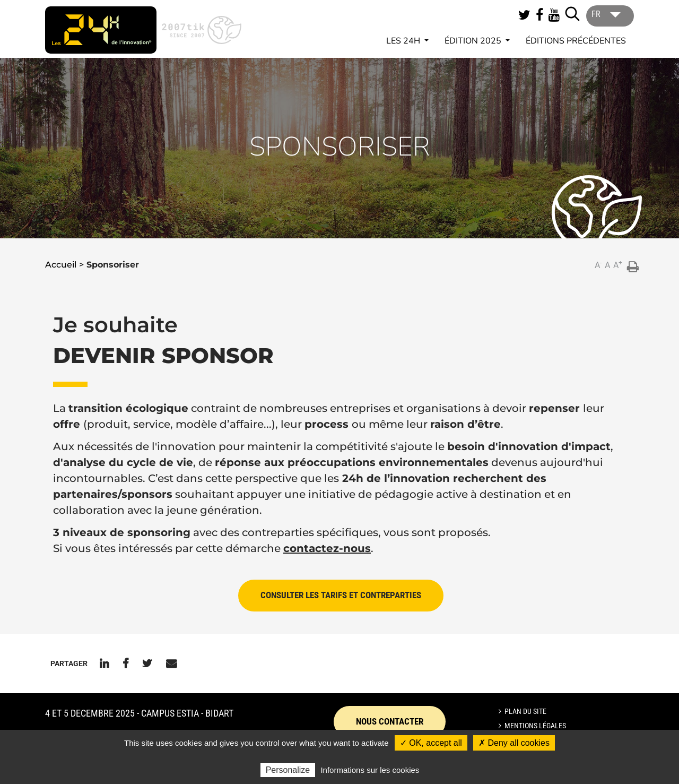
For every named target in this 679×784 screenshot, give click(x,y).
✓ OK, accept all (431, 743)
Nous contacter (390, 721)
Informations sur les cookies (370, 770)
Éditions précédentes (576, 41)
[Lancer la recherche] (572, 14)
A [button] (598, 265)
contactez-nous (327, 548)
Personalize (288, 770)
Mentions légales (535, 726)
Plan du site (525, 711)
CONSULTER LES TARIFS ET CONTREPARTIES (341, 595)
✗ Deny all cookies (514, 743)
